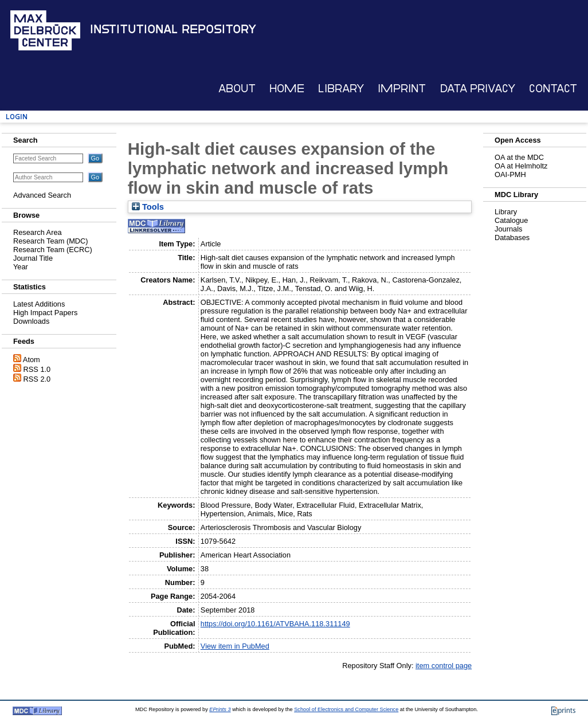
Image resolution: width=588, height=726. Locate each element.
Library (341, 89)
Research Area (38, 232)
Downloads (31, 321)
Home (287, 89)
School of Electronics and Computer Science (346, 709)
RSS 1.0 (37, 369)
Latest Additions (39, 304)
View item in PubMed (235, 646)
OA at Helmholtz (521, 166)
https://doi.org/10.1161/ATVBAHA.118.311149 (275, 624)
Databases (512, 238)
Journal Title (33, 258)
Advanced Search (42, 195)
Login (17, 117)
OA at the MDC (519, 157)
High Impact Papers (45, 313)
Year (21, 267)
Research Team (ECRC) (53, 250)
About (237, 89)
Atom (32, 360)
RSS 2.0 (37, 379)
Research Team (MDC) (51, 241)
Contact (553, 89)
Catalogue (511, 220)
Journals (508, 229)
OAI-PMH (510, 174)
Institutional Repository (173, 29)
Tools (148, 207)
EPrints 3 (220, 709)
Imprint (402, 89)
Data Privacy (478, 89)
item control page (444, 666)
